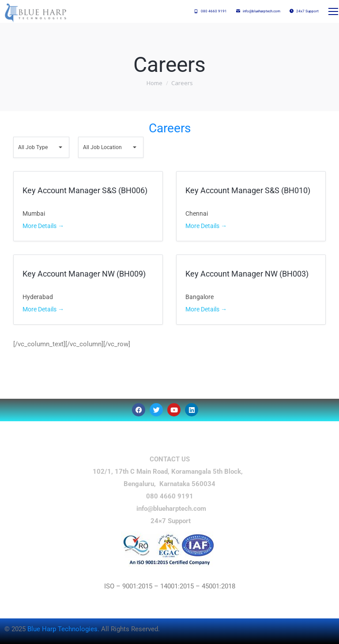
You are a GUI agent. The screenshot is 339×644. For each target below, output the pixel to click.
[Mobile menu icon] (333, 11)
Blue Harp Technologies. (64, 629)
